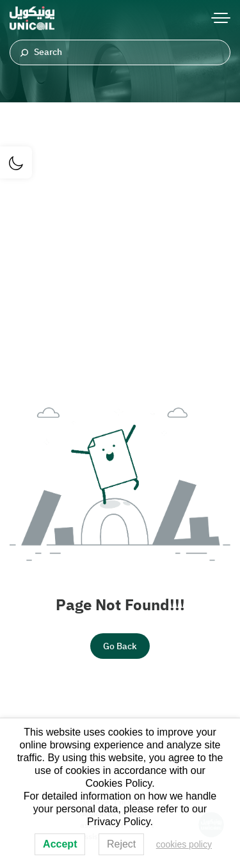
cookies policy (184, 844)
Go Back (120, 646)
